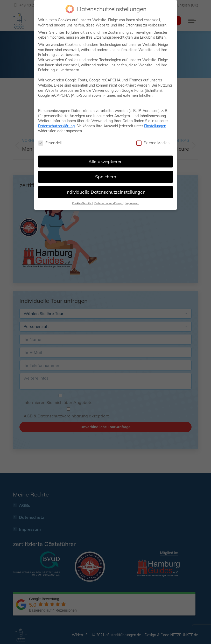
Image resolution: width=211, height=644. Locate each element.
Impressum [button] (132, 203)
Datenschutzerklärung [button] (109, 203)
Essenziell (50, 143)
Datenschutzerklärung (56, 126)
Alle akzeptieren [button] (105, 161)
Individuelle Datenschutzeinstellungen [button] (105, 192)
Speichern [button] (106, 177)
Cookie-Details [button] (82, 203)
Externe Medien (153, 143)
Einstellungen (155, 126)
